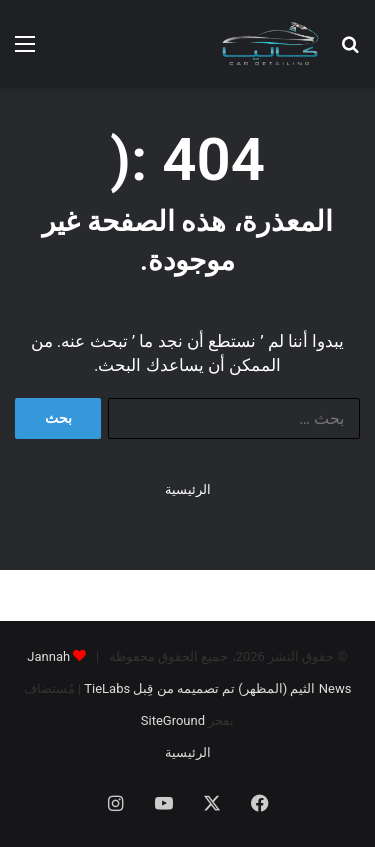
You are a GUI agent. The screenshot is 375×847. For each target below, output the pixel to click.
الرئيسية (188, 489)
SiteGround (173, 720)
